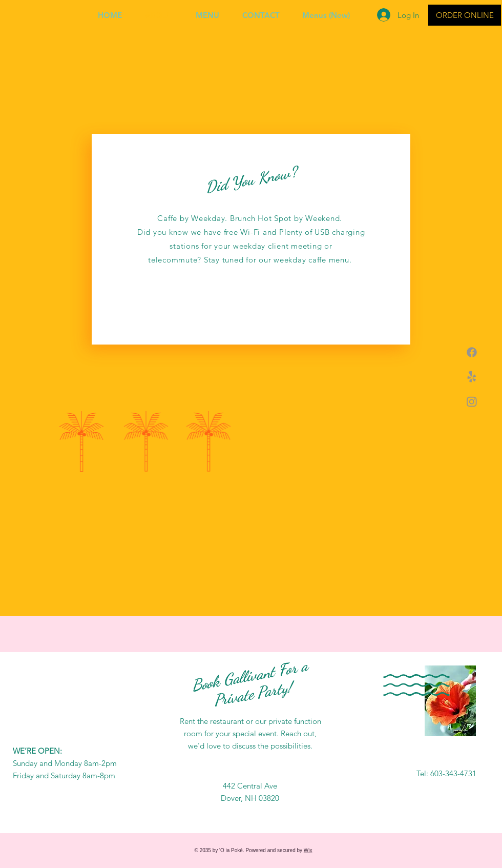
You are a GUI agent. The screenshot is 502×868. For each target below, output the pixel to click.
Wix (308, 850)
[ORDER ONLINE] (465, 15)
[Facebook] (472, 352)
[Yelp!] (472, 377)
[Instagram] (472, 401)
